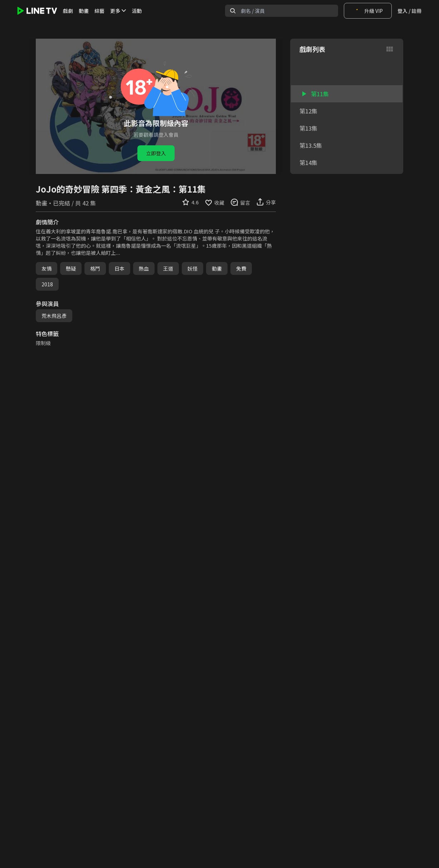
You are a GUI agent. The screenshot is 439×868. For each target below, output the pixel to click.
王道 (168, 268)
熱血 (144, 268)
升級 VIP (368, 11)
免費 (241, 268)
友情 (47, 268)
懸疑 (71, 268)
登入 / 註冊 (409, 11)
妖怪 (192, 268)
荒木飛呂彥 (54, 316)
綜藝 (99, 11)
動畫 (84, 11)
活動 (137, 11)
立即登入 (156, 153)
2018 (47, 284)
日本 (119, 268)
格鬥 (95, 268)
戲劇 (68, 11)
